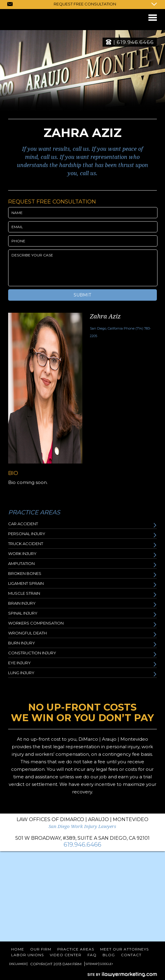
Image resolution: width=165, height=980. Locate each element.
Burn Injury (82, 644)
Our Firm (41, 949)
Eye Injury (82, 664)
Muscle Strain (82, 594)
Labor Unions (27, 955)
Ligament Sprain (82, 584)
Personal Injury (82, 535)
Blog (109, 955)
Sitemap (92, 964)
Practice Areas (76, 949)
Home (18, 949)
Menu (152, 18)
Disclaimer (17, 964)
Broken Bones (82, 574)
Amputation (82, 564)
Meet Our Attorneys (124, 949)
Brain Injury (82, 604)
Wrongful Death (82, 634)
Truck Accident (82, 545)
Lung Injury (82, 674)
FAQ (92, 955)
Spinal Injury (82, 614)
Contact (131, 955)
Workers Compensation (82, 624)
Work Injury (82, 555)
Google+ (106, 964)
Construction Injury (82, 654)
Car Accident (82, 525)
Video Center (66, 955)
